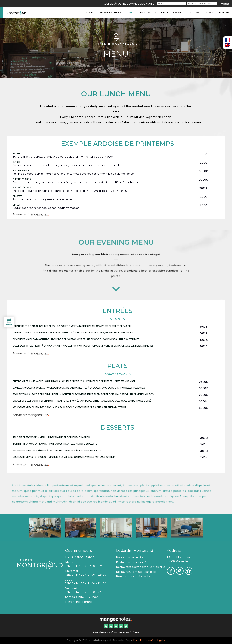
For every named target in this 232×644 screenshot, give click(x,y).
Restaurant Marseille (130, 557)
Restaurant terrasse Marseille (136, 572)
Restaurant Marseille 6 (131, 562)
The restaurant (110, 13)
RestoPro (139, 640)
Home (89, 13)
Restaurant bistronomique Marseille (141, 567)
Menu (130, 13)
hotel (210, 13)
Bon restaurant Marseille (133, 576)
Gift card (194, 13)
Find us (224, 13)
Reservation (147, 13)
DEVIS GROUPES (171, 13)
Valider (225, 4)
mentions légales (156, 640)
